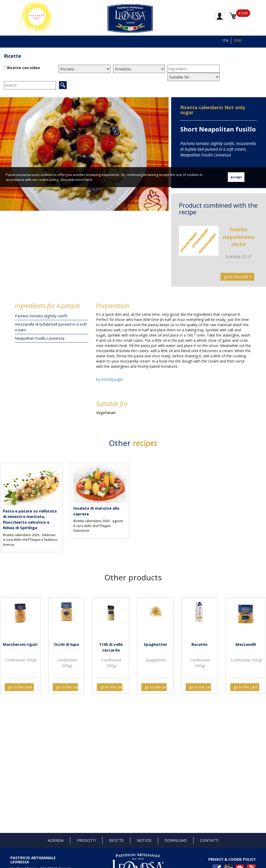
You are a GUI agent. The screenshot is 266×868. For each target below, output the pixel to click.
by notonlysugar (110, 379)
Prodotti (86, 840)
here (88, 180)
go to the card (236, 277)
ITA (225, 40)
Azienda (56, 840)
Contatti (209, 840)
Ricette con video (24, 68)
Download (176, 840)
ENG (238, 40)
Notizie (144, 840)
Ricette (12, 56)
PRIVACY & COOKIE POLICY (232, 859)
